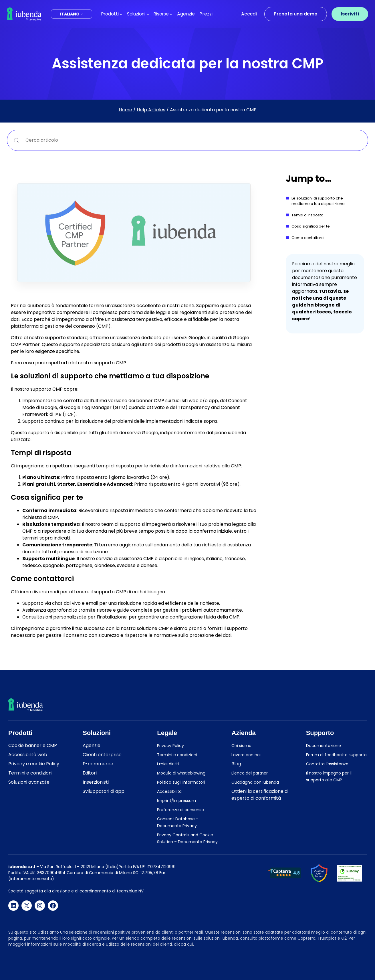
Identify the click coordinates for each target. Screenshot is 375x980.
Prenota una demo (296, 14)
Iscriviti (350, 14)
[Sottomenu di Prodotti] (121, 14)
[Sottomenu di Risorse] (171, 14)
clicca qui (183, 944)
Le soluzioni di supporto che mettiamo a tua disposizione (318, 201)
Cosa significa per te (311, 226)
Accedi (249, 14)
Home (125, 110)
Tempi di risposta (307, 215)
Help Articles (151, 110)
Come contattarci (308, 238)
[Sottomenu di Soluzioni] (148, 14)
